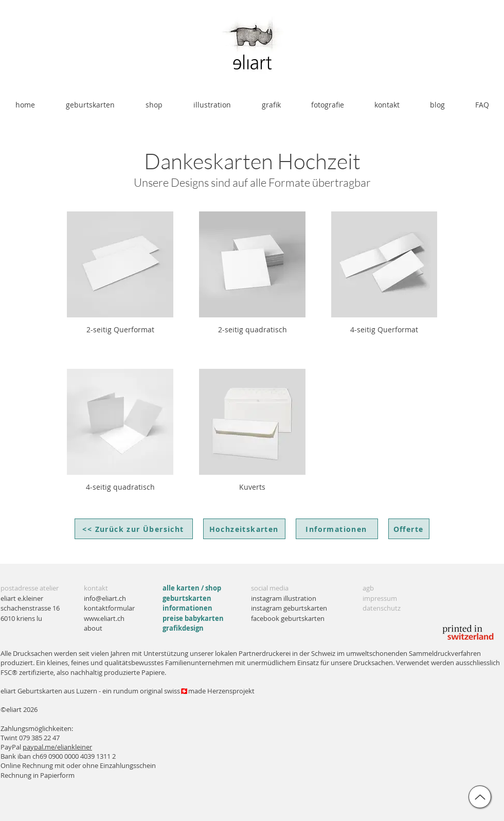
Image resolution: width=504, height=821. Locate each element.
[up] (480, 797)
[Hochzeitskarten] (244, 529)
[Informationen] (337, 529)
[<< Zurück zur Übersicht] (134, 529)
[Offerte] (409, 529)
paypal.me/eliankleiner (57, 747)
